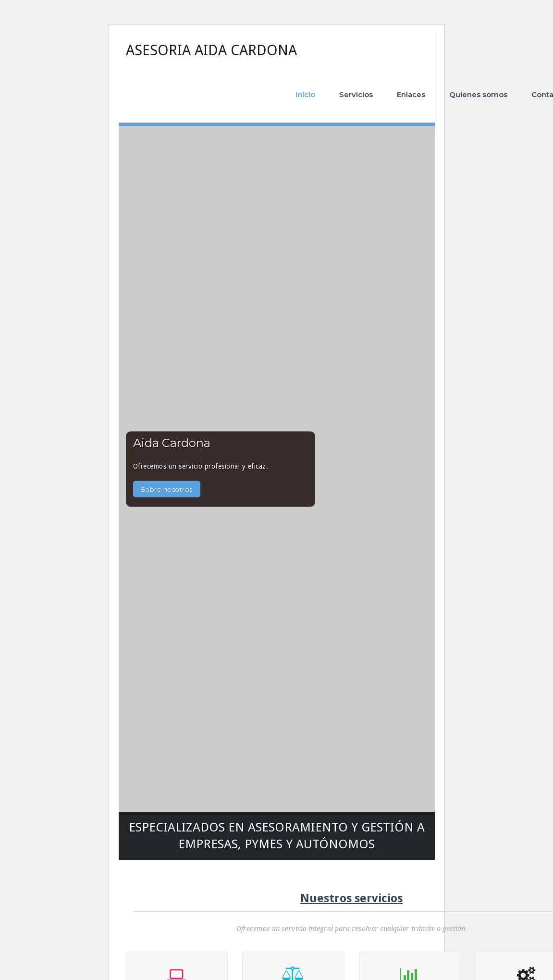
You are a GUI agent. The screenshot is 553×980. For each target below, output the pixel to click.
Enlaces (411, 94)
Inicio (305, 94)
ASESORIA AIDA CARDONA (211, 50)
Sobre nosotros (167, 489)
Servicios (356, 94)
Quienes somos (478, 94)
